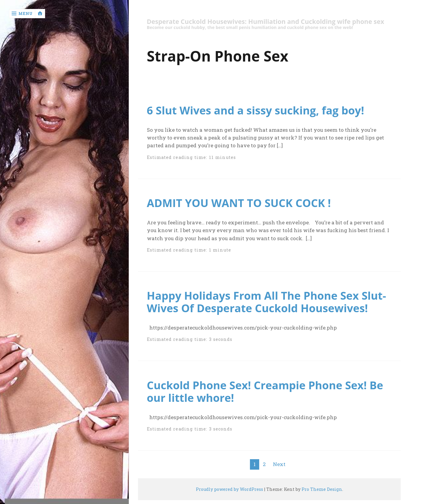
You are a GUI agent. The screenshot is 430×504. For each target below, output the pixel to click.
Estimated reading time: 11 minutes (192, 157)
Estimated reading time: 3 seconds (190, 339)
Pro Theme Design (322, 489)
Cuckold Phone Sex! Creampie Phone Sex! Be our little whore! (265, 391)
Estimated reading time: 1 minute (189, 250)
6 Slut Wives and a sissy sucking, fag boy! (256, 110)
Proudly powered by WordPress (229, 489)
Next (279, 464)
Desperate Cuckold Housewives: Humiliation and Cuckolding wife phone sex (266, 22)
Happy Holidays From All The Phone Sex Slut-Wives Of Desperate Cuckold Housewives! (267, 302)
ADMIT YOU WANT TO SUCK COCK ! (239, 203)
